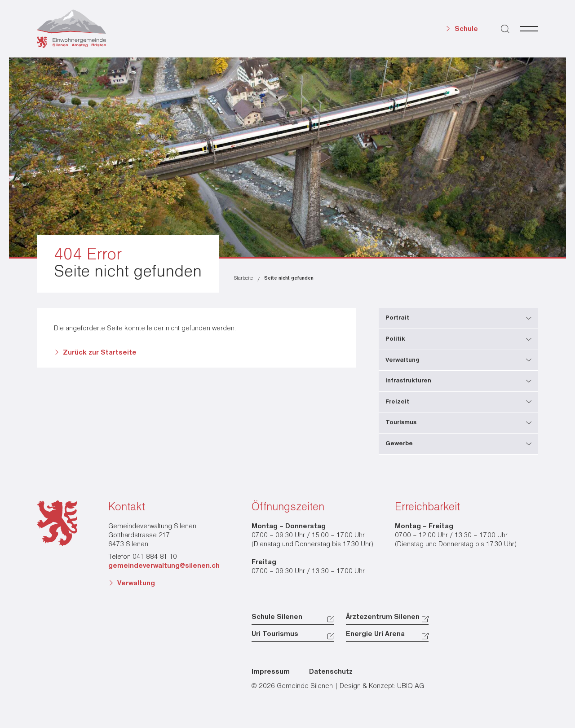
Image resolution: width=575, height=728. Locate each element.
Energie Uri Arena (375, 634)
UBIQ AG (411, 686)
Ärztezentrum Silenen (383, 617)
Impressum (271, 672)
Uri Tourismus (275, 634)
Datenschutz (331, 672)
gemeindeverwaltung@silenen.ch (164, 566)
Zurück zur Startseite (100, 353)
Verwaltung (136, 583)
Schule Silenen (277, 617)
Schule (466, 29)
